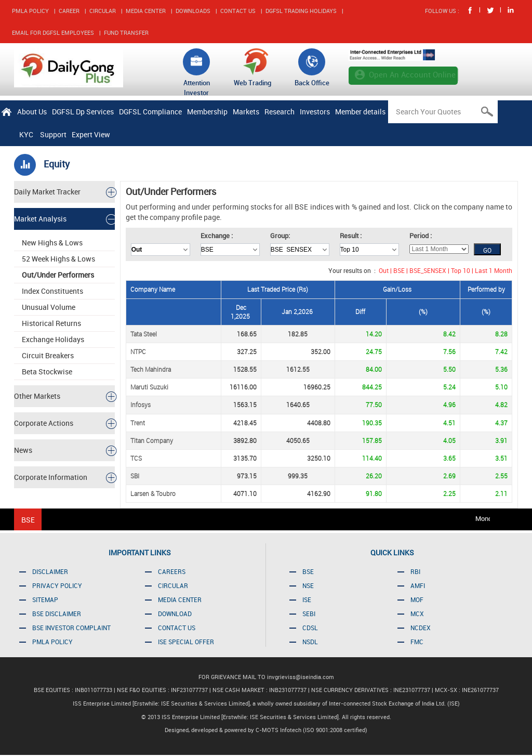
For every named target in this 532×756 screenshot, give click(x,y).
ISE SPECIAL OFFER (186, 642)
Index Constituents (52, 291)
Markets (246, 112)
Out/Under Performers (58, 275)
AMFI (418, 585)
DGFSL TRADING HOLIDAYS (301, 11)
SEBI (309, 614)
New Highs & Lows (52, 243)
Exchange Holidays (53, 339)
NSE (308, 585)
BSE (308, 571)
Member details (360, 112)
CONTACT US (238, 11)
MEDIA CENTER (146, 11)
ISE (307, 599)
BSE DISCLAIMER (57, 614)
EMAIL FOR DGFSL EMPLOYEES (53, 32)
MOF (417, 599)
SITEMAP (45, 599)
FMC (417, 642)
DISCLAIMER (50, 571)
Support (53, 134)
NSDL (310, 642)
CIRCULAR (103, 11)
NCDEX (421, 628)
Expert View (91, 134)
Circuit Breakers (48, 355)
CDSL (310, 628)
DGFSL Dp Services (83, 112)
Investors (315, 112)
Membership (207, 112)
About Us (32, 112)
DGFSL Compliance (150, 112)
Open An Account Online (412, 74)
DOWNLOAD (175, 614)
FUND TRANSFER (126, 32)
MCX (417, 614)
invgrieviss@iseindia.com (301, 677)
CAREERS (172, 571)
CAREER (69, 11)
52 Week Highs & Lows (58, 259)
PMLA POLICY (30, 11)
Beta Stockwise (47, 372)
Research (280, 112)
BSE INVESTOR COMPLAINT (71, 628)
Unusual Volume (49, 307)
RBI (415, 571)
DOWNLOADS (193, 11)
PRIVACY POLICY (57, 585)
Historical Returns (51, 323)
